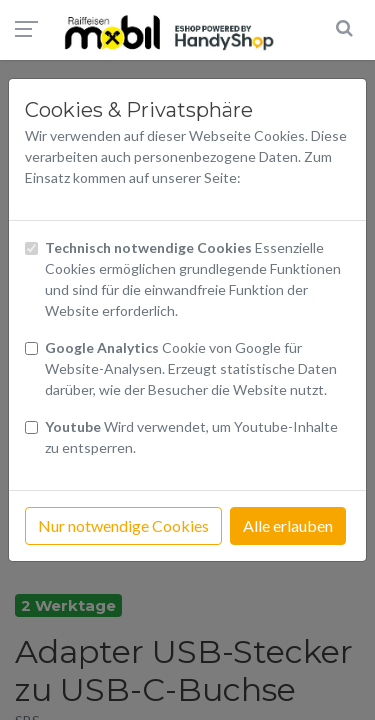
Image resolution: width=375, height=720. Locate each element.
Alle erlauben (288, 525)
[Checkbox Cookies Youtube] (31, 427)
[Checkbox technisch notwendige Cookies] (31, 248)
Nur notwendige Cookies (123, 525)
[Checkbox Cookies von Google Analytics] (31, 348)
